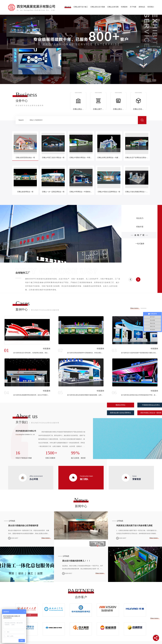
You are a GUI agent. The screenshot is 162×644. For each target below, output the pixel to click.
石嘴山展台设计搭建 (98, 7)
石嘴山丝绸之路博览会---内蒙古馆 (109, 158)
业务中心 (30, 103)
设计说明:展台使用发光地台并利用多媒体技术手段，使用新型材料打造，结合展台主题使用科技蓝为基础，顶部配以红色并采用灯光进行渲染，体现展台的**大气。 (140, 395)
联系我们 (151, 7)
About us (27, 416)
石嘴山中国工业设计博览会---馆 (53, 158)
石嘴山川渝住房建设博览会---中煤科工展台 (137, 192)
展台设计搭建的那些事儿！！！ (76, 561)
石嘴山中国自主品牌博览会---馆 (109, 192)
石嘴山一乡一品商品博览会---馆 (53, 192)
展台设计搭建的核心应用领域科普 (23, 526)
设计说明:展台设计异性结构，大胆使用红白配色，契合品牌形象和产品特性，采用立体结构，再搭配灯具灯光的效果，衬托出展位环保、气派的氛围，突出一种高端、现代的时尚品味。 (32, 353)
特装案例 (47, 349)
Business (26, 95)
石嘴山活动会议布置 (138, 109)
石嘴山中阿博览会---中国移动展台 (81, 192)
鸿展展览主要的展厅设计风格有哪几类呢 (134, 526)
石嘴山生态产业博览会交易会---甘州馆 (137, 158)
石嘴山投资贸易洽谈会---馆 (25, 158)
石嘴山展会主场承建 (78, 109)
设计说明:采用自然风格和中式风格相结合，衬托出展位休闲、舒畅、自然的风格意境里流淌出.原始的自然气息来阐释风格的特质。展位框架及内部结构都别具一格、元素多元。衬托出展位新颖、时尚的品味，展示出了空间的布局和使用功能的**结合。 (86, 353)
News (81, 500)
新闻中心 (81, 506)
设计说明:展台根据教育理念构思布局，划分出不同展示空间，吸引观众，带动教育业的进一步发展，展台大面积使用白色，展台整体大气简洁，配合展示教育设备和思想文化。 (32, 395)
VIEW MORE (78, 93)
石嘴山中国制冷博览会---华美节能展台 (81, 158)
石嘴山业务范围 (113, 7)
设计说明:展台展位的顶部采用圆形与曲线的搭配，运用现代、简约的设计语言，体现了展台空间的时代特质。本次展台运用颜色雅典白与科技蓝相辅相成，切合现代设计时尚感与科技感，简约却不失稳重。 (86, 395)
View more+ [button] (155, 618)
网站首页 (68, 7)
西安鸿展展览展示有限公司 (36, 8)
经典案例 (124, 7)
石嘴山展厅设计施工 (81, 7)
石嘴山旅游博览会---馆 (25, 192)
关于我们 (37, 422)
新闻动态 (142, 7)
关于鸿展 (133, 7)
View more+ (135, 308)
